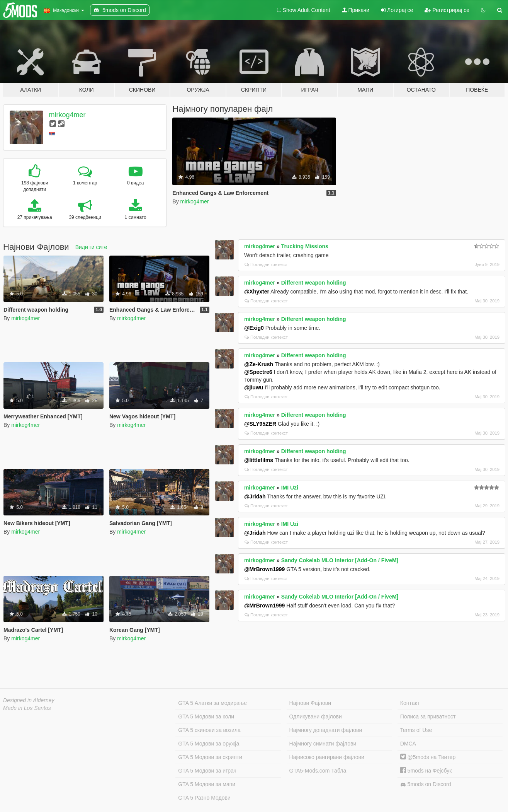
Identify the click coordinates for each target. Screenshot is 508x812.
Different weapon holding (314, 283)
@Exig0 (254, 328)
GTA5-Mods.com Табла (318, 771)
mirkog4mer (67, 115)
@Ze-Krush (259, 364)
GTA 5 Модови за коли (206, 716)
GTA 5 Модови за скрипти (210, 757)
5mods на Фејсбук (426, 771)
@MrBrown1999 (264, 569)
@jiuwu (254, 387)
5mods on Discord (426, 784)
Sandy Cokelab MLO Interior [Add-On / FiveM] (340, 560)
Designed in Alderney (29, 700)
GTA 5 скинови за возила (209, 730)
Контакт (410, 703)
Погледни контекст (266, 264)
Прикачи (356, 10)
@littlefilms (259, 460)
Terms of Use (416, 730)
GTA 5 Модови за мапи (207, 784)
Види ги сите (91, 247)
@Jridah (255, 496)
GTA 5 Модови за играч (207, 771)
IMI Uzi (290, 488)
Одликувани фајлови (316, 716)
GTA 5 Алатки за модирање (212, 703)
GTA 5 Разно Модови (204, 798)
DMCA (408, 744)
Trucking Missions (305, 246)
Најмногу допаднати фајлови (326, 730)
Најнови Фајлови (310, 703)
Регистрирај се (447, 10)
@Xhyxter (257, 292)
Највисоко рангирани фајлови (327, 757)
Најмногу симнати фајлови (323, 744)
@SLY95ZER (260, 424)
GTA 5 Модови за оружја (209, 744)
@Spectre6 (258, 372)
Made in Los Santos (27, 708)
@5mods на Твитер (428, 757)
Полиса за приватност (428, 716)
